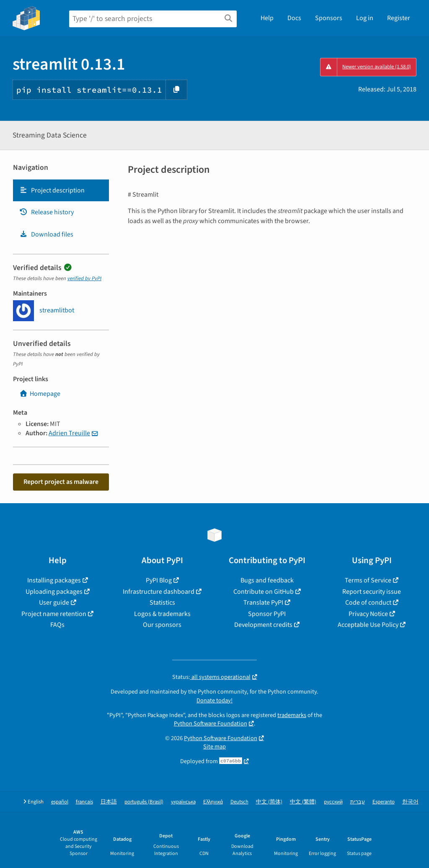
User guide (54, 603)
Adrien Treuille (69, 433)
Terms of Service (368, 580)
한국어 (410, 802)
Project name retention (54, 614)
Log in (365, 18)
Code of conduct (368, 603)
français (84, 802)
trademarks (292, 715)
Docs (294, 18)
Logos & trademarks (162, 614)
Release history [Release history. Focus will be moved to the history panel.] (47, 212)
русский (333, 802)
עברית (358, 802)
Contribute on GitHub (264, 592)
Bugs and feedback (267, 580)
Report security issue (372, 592)
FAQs (57, 625)
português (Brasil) (144, 802)
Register (399, 18)
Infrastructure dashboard (159, 592)
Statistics (162, 603)
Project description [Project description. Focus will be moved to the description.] (52, 190)
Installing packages (54, 580)
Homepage (40, 394)
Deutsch (239, 802)
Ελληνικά (213, 802)
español (60, 802)
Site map (214, 747)
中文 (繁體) (303, 802)
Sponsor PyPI (267, 614)
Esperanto (384, 802)
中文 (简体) (269, 802)
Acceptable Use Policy (368, 625)
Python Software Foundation (211, 724)
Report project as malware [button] (61, 482)
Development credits (263, 625)
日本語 (109, 802)
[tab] (61, 190)
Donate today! (214, 700)
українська (183, 802)
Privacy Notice (368, 614)
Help (267, 18)
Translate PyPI (263, 603)
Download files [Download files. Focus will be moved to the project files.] (46, 234)
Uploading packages (54, 592)
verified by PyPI (84, 278)
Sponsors (329, 18)
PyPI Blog (159, 580)
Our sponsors (162, 625)
